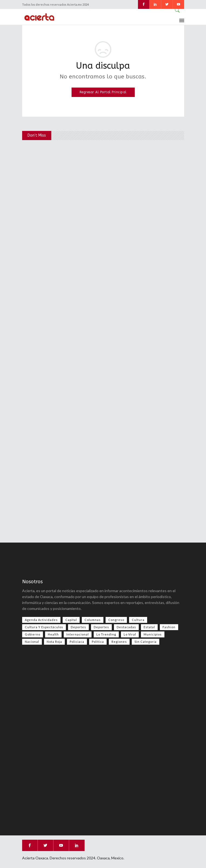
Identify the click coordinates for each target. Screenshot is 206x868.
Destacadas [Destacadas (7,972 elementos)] (126, 627)
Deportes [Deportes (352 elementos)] (101, 627)
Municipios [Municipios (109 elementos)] (153, 634)
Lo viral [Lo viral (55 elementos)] (130, 634)
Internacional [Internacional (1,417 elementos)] (78, 634)
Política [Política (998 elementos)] (98, 642)
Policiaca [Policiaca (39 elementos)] (77, 642)
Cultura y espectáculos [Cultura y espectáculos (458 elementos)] (44, 627)
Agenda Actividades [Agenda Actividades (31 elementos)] (41, 620)
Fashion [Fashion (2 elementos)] (169, 627)
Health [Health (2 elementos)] (53, 634)
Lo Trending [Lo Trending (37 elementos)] (106, 634)
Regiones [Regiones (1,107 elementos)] (119, 642)
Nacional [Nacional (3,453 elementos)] (32, 642)
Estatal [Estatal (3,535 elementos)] (149, 627)
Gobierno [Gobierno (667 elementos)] (33, 634)
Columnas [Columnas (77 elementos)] (93, 620)
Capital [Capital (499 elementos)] (71, 620)
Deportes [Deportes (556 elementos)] (78, 627)
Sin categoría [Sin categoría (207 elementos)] (146, 642)
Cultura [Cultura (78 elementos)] (138, 620)
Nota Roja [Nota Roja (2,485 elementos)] (54, 642)
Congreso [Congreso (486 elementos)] (116, 620)
